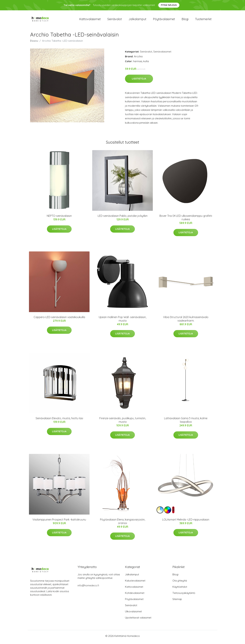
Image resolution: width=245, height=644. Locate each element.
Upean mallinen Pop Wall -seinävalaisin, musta (122, 321)
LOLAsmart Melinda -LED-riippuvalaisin (186, 522)
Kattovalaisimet (90, 20)
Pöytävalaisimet (164, 20)
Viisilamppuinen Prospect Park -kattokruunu (59, 522)
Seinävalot (115, 20)
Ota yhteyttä (180, 583)
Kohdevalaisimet (135, 595)
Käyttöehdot (180, 589)
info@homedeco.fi (88, 588)
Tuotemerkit (203, 20)
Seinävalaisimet (162, 54)
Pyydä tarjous (169, 5)
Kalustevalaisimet (135, 583)
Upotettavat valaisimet (138, 620)
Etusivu (34, 43)
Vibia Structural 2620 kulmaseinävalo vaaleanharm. (186, 321)
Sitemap (177, 601)
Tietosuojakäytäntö (184, 595)
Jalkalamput (137, 20)
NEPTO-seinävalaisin (59, 218)
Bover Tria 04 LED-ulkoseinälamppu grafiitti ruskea (186, 220)
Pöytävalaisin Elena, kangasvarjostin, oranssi (123, 524)
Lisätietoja (139, 81)
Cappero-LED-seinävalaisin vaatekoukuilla (59, 319)
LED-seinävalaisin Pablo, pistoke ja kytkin (123, 218)
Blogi (185, 20)
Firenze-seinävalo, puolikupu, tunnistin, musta (123, 422)
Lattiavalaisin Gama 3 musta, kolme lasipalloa (186, 422)
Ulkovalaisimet (133, 614)
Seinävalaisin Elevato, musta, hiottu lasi (59, 421)
